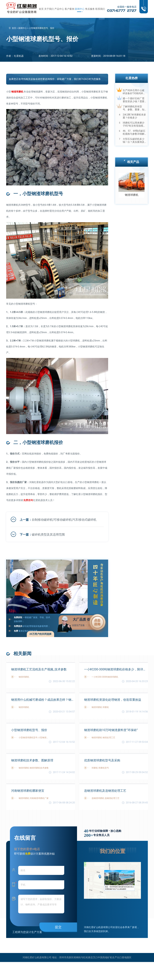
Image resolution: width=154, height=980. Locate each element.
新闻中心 (80, 9)
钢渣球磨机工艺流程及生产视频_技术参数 (39, 669)
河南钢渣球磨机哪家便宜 (28, 791)
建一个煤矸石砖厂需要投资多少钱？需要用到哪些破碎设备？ (134, 100)
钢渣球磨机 (132, 195)
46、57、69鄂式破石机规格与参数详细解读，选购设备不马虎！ (134, 132)
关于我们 (49, 9)
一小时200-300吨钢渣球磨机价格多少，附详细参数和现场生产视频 (116, 669)
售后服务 (90, 9)
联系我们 (100, 9)
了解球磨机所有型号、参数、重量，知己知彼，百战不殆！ (134, 108)
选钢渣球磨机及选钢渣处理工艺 (105, 791)
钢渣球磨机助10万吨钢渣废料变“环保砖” (111, 730)
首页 (41, 9)
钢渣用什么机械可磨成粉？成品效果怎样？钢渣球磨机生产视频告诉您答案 (43, 700)
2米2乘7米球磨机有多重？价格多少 (134, 116)
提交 (58, 927)
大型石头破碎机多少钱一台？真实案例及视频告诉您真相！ (134, 141)
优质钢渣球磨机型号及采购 (102, 760)
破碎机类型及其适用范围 (48, 535)
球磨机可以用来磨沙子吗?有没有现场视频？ (134, 124)
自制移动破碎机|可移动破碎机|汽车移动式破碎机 (64, 520)
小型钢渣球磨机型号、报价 (29, 730)
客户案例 (69, 9)
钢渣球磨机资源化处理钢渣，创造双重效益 (113, 700)
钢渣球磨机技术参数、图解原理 (32, 760)
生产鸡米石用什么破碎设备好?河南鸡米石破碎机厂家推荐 (134, 92)
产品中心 (59, 9)
